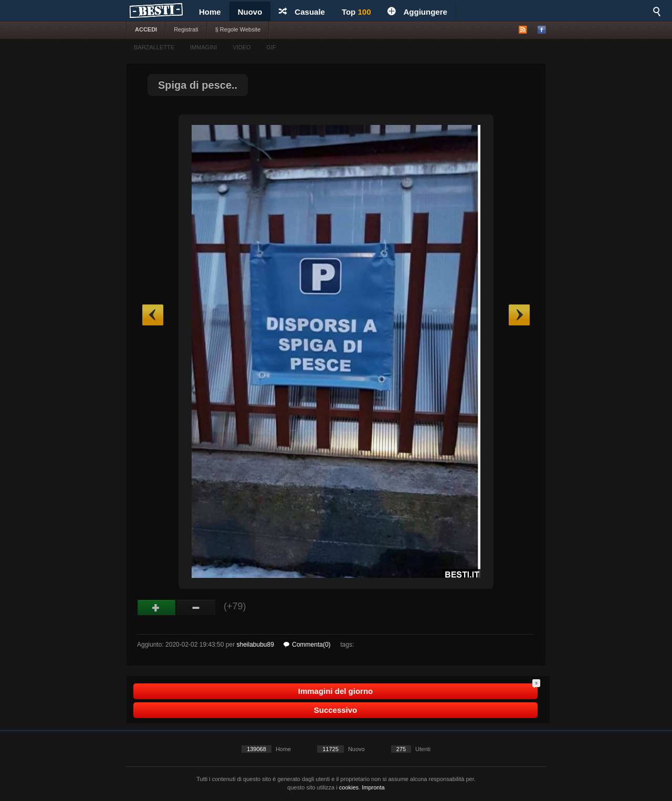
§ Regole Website (238, 29)
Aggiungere (417, 12)
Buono (157, 608)
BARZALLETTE (154, 47)
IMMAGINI (203, 47)
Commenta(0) (307, 645)
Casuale (302, 12)
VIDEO (241, 47)
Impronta (373, 787)
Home (210, 12)
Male (196, 608)
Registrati (186, 29)
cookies (349, 787)
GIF (271, 47)
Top (356, 12)
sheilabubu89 (255, 645)
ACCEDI (146, 29)
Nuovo (250, 12)
